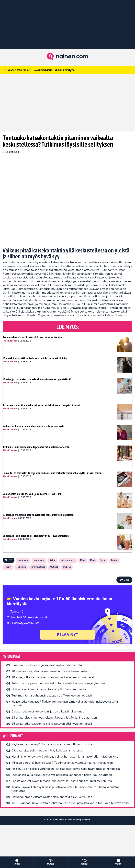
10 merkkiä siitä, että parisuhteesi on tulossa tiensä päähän (35, 358)
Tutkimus (21, 567)
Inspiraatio (23, 560)
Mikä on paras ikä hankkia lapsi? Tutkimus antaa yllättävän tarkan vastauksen (62, 763)
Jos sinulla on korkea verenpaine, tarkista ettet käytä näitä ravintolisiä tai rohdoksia (66, 769)
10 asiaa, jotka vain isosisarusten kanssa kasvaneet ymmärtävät (37, 379)
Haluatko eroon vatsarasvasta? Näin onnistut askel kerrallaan (52, 797)
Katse (53, 560)
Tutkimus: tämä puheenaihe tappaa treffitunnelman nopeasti (36, 447)
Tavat (103, 560)
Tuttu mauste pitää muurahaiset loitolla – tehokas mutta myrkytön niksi (41, 405)
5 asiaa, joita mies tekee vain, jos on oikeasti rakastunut (33, 494)
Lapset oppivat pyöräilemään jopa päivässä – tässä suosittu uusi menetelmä (62, 781)
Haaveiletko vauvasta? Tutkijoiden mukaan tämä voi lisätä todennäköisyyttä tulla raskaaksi (52, 473)
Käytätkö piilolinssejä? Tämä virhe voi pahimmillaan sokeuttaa (52, 744)
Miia (5, 152)
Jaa (124, 580)
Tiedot (114, 560)
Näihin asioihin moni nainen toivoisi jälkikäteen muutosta (33, 426)
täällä (100, 315)
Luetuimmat (15, 736)
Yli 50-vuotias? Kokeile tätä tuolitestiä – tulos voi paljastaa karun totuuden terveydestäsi (70, 803)
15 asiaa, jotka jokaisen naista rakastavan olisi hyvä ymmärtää (36, 536)
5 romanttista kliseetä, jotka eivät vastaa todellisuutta (32, 337)
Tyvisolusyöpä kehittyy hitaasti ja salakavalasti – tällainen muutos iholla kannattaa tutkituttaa (65, 789)
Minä (83, 560)
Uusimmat (14, 657)
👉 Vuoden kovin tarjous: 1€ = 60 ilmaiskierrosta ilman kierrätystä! (40, 70)
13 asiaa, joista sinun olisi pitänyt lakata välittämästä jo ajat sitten (38, 515)
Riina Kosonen (10, 341)
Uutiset (54, 567)
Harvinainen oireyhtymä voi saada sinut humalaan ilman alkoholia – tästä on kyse (65, 757)
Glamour (121, 315)
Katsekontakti (68, 560)
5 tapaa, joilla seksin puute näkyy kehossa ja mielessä (47, 750)
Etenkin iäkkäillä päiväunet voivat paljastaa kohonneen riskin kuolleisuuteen (62, 775)
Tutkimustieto (38, 567)
